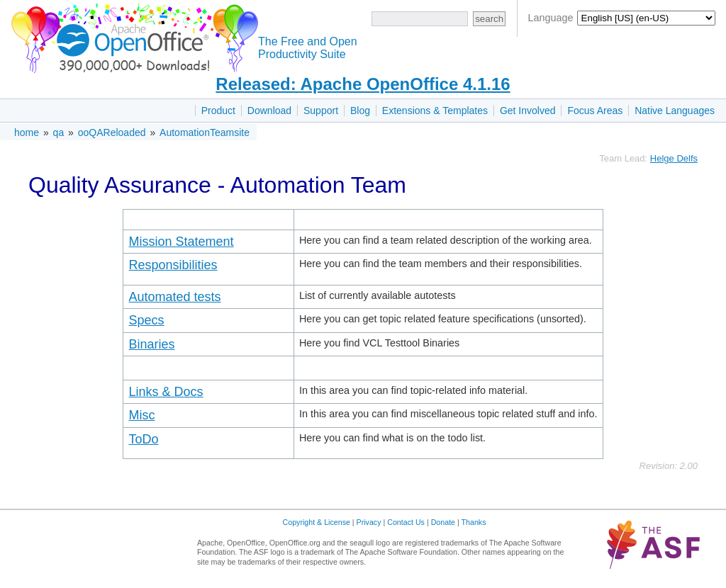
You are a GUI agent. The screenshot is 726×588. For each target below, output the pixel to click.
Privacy (369, 522)
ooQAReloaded (112, 132)
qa (59, 132)
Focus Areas (595, 111)
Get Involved (528, 111)
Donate (443, 522)
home (27, 132)
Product (218, 111)
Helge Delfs (674, 158)
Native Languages (675, 111)
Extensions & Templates (435, 111)
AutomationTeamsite (205, 132)
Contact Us (406, 522)
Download (269, 111)
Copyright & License (317, 522)
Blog (360, 111)
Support (321, 111)
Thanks (474, 522)
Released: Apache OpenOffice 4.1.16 (363, 84)
